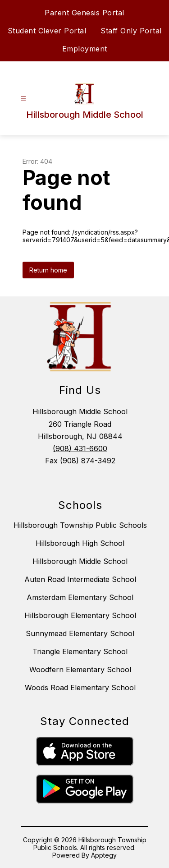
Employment (85, 49)
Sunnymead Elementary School (80, 633)
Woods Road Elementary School (80, 688)
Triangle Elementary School (80, 651)
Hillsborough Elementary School (80, 615)
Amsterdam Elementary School (80, 597)
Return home (48, 270)
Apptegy (104, 855)
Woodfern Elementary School (80, 669)
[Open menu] (23, 99)
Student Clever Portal (47, 31)
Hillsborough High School (80, 543)
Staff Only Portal (131, 31)
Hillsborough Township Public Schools (80, 525)
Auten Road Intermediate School (80, 579)
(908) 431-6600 (80, 448)
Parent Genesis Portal (84, 13)
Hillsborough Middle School (80, 561)
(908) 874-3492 (88, 461)
